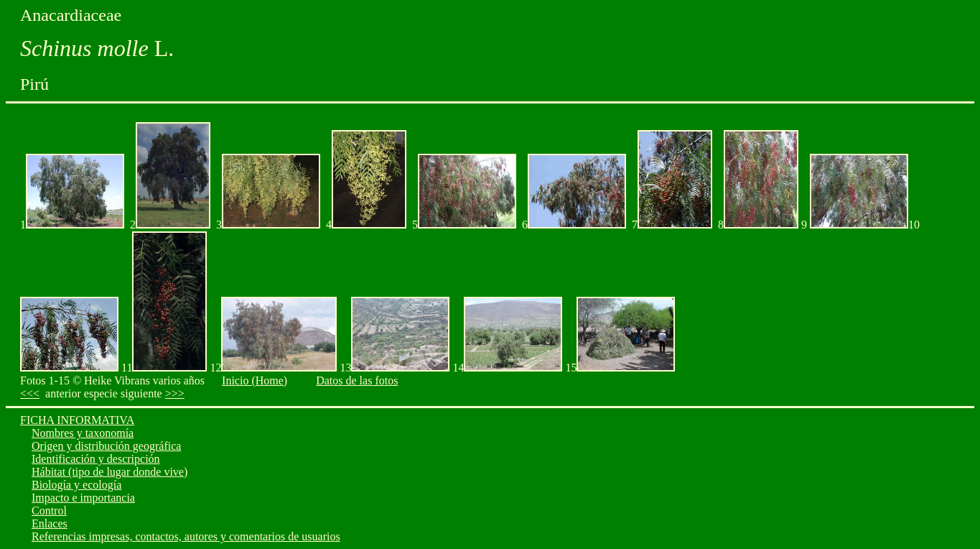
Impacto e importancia (83, 498)
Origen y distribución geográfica (106, 446)
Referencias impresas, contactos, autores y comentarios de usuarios (186, 536)
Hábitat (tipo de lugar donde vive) (109, 472)
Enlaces (50, 523)
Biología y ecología (76, 485)
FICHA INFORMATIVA (77, 420)
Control (49, 511)
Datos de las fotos (357, 380)
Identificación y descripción (96, 459)
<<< (30, 393)
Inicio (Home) (255, 380)
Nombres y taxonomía (83, 433)
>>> (175, 393)
